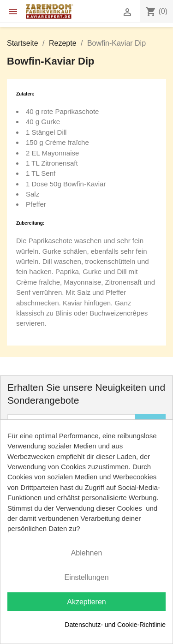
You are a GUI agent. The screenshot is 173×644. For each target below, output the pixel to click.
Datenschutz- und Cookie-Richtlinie (115, 625)
